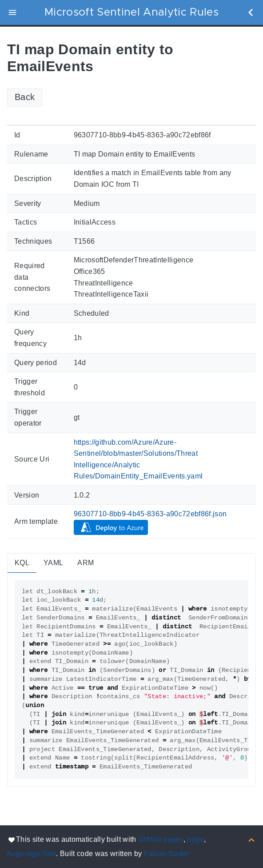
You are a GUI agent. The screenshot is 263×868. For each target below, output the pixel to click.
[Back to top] (251, 839)
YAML (53, 563)
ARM (86, 563)
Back (25, 97)
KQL (22, 563)
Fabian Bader (166, 854)
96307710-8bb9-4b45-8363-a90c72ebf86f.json (150, 514)
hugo (196, 839)
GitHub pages (161, 839)
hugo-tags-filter (32, 854)
